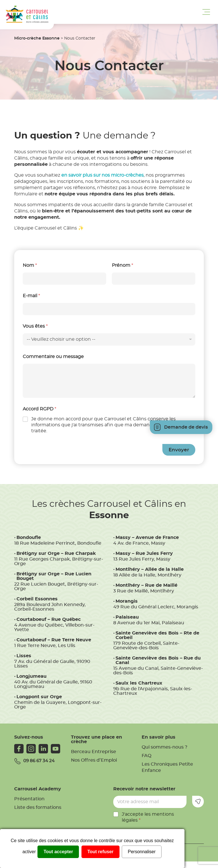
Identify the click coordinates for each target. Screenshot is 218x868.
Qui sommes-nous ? (164, 747)
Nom (30, 265)
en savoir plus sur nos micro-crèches (102, 175)
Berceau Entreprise (94, 752)
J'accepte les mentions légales (148, 817)
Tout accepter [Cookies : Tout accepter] (58, 852)
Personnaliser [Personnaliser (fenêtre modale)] (142, 852)
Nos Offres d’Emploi (94, 760)
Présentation (29, 799)
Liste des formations (38, 807)
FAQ (146, 756)
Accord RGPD (39, 409)
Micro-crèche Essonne (37, 38)
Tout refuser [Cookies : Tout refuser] (100, 852)
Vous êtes (35, 326)
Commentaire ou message (53, 357)
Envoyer (179, 450)
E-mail (31, 296)
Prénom (122, 265)
